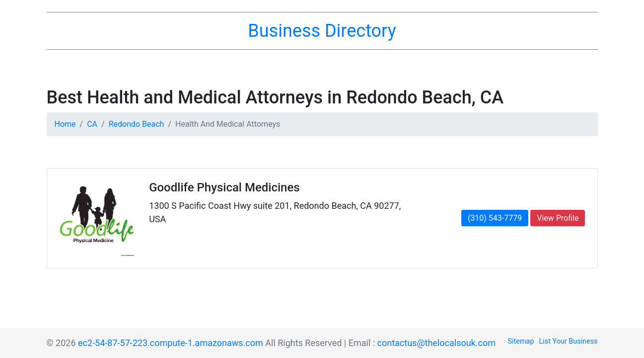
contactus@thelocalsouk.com (436, 343)
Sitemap (521, 341)
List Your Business (569, 341)
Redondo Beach (137, 124)
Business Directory (322, 31)
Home (65, 124)
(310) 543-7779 (495, 218)
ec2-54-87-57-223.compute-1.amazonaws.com (171, 343)
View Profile (558, 218)
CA (92, 124)
